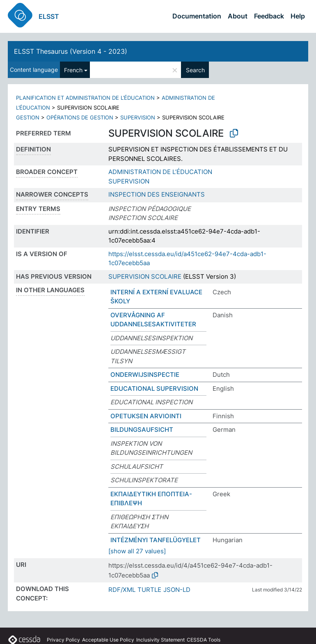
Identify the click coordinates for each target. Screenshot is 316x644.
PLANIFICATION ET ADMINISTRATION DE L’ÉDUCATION (85, 98)
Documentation (197, 16)
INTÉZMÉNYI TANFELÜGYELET (156, 540)
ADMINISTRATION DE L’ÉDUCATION (160, 172)
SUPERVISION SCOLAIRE (145, 276)
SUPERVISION (138, 117)
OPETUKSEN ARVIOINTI (146, 416)
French (73, 70)
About (238, 16)
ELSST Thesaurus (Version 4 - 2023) (71, 51)
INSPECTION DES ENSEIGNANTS (157, 194)
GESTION (28, 117)
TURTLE (149, 590)
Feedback (269, 16)
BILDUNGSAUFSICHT (142, 430)
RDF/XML (122, 590)
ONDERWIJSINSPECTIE (145, 375)
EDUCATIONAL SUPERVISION (154, 388)
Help (298, 16)
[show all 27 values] (137, 551)
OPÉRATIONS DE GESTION (80, 117)
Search (195, 70)
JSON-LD (177, 590)
